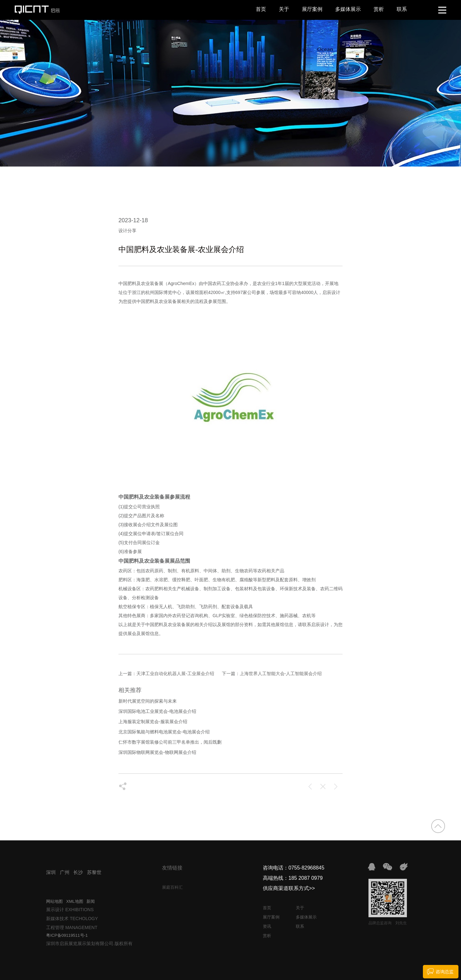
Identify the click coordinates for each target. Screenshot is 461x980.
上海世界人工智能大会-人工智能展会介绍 (281, 674)
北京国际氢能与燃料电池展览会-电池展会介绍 (164, 732)
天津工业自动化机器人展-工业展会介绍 (175, 674)
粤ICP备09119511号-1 (67, 935)
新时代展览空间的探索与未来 (148, 701)
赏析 (379, 9)
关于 (284, 9)
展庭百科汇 (172, 887)
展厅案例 (312, 9)
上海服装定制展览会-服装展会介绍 (153, 722)
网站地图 (54, 901)
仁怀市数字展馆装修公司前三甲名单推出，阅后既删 (170, 742)
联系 (402, 9)
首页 (261, 9)
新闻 (91, 901)
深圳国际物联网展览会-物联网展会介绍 (157, 752)
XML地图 (75, 901)
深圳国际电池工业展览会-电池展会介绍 (157, 711)
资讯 (267, 926)
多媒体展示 (348, 9)
